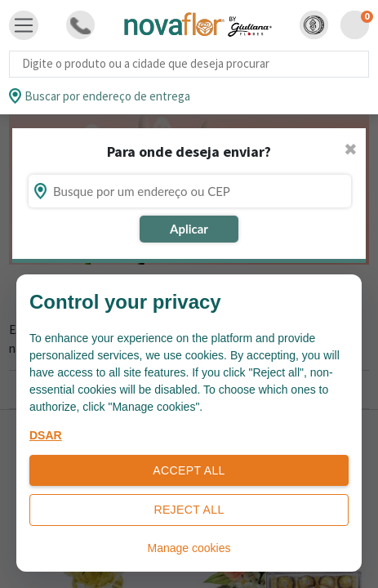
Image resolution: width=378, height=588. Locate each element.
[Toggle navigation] (24, 25)
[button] (314, 25)
